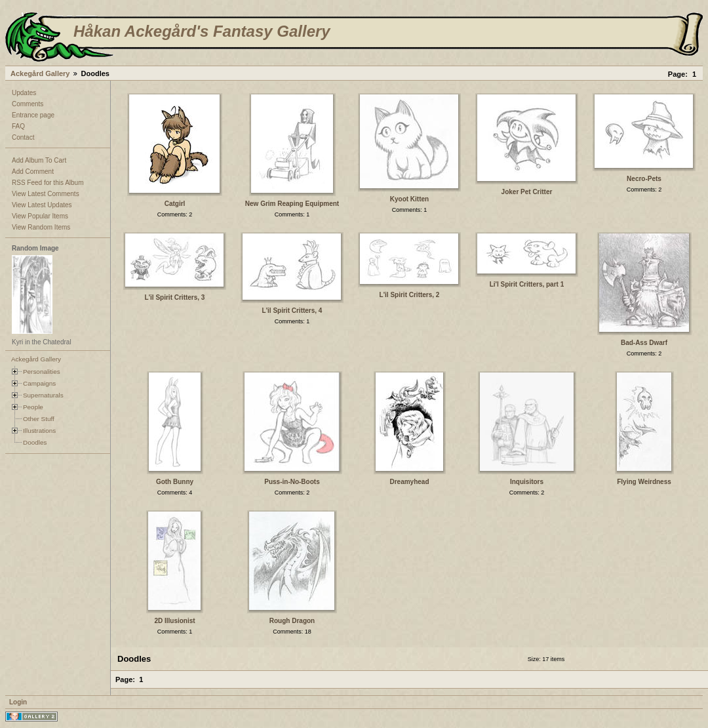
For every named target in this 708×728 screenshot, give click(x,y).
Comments (28, 104)
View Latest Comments (46, 194)
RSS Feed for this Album (48, 183)
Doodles (35, 442)
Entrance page (33, 115)
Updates (24, 93)
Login (18, 702)
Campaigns (39, 383)
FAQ (18, 126)
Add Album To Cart (39, 160)
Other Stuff (39, 419)
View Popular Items (40, 216)
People (33, 407)
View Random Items (41, 227)
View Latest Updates (42, 205)
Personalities (42, 372)
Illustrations (39, 431)
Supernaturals (43, 395)
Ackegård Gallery (40, 73)
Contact (23, 137)
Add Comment (33, 172)
